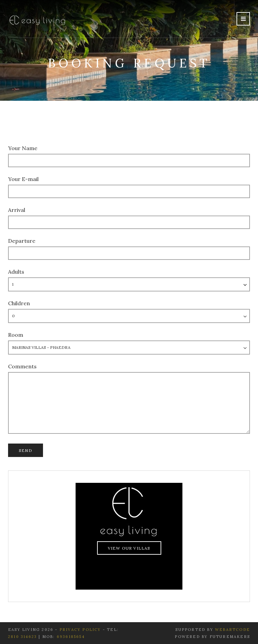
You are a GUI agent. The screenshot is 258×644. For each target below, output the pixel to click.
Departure (22, 241)
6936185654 (71, 637)
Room (16, 335)
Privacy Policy (81, 630)
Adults (16, 272)
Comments (22, 366)
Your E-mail (23, 179)
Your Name (23, 148)
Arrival (17, 210)
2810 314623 (23, 637)
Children (19, 303)
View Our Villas (129, 548)
